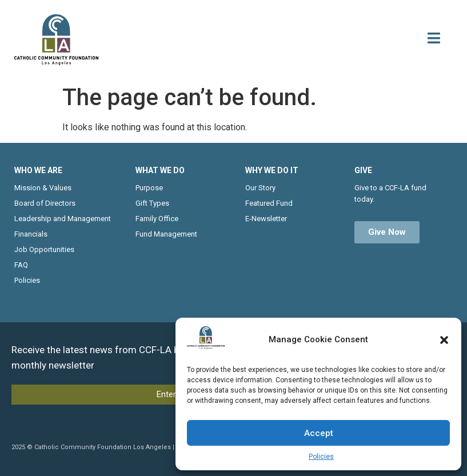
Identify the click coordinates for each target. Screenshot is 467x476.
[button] (444, 340)
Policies (321, 457)
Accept (319, 433)
